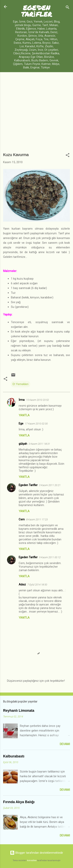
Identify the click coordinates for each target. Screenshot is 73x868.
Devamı (65, 744)
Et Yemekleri (21, 384)
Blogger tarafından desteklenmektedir (36, 853)
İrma (22, 400)
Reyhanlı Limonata (19, 711)
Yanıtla (24, 415)
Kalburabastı (14, 756)
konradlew (32, 860)
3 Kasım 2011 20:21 (50, 485)
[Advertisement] (36, 114)
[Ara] (68, 8)
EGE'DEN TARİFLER (36, 11)
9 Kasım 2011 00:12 (50, 557)
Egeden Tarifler (28, 485)
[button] (68, 156)
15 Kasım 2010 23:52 (37, 400)
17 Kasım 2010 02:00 (36, 424)
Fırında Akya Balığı (19, 802)
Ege (21, 424)
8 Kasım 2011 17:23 (37, 519)
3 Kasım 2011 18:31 (39, 444)
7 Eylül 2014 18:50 (37, 585)
